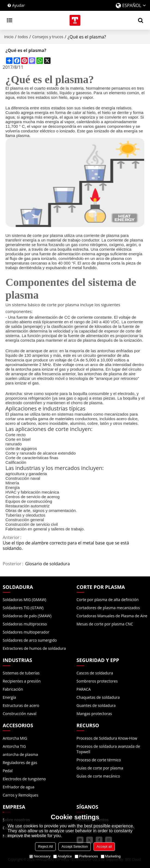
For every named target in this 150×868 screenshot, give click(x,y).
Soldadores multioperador (26, 632)
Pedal (8, 771)
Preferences (86, 856)
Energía (9, 697)
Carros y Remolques (21, 795)
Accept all (104, 846)
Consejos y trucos (48, 37)
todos (23, 37)
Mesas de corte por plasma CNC (105, 624)
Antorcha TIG (14, 746)
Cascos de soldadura (95, 673)
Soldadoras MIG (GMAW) (24, 600)
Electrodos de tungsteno (24, 779)
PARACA (84, 689)
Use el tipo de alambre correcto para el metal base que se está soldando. (66, 546)
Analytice (63, 856)
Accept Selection (75, 846)
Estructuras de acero (21, 705)
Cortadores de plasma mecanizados (108, 608)
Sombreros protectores (97, 681)
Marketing (111, 856)
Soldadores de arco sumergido (30, 640)
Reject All (45, 846)
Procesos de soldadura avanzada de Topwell (108, 749)
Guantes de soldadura (96, 705)
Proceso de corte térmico (99, 760)
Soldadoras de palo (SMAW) (27, 616)
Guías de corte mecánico (98, 776)
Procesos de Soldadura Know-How (107, 738)
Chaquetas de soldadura (98, 697)
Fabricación (13, 689)
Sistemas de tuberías (21, 673)
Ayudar (19, 5)
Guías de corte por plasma (100, 768)
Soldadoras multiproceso (25, 624)
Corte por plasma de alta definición (108, 600)
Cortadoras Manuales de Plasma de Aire (112, 616)
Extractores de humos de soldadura (34, 648)
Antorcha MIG (15, 738)
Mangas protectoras (94, 714)
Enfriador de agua (18, 787)
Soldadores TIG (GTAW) (23, 608)
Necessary (40, 856)
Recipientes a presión (22, 681)
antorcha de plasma (20, 754)
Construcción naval (20, 714)
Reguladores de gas (20, 763)
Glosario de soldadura (48, 564)
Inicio (9, 37)
